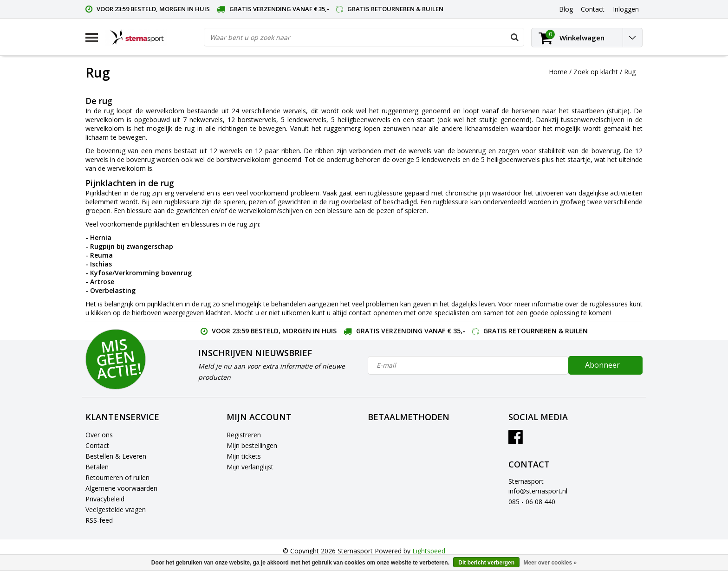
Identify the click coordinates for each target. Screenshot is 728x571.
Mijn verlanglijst (250, 467)
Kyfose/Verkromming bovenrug (141, 273)
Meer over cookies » (550, 563)
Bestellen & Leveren (116, 456)
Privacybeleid (105, 499)
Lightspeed (429, 551)
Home (558, 72)
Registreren (244, 435)
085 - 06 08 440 (532, 502)
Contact (97, 445)
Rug (630, 72)
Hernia (101, 237)
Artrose (102, 282)
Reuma (101, 255)
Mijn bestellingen (252, 445)
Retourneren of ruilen (117, 477)
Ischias (101, 264)
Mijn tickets (244, 456)
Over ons (99, 435)
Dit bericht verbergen (486, 563)
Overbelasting (113, 290)
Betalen (97, 467)
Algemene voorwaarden (121, 488)
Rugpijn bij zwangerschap (132, 246)
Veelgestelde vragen (116, 509)
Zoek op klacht (596, 72)
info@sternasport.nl (538, 491)
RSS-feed (99, 520)
